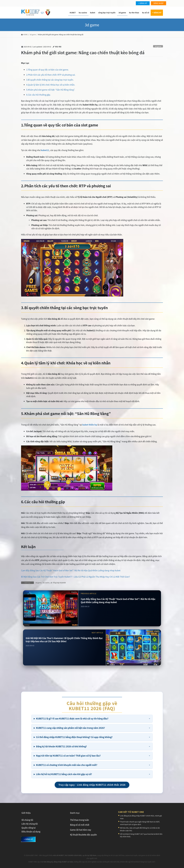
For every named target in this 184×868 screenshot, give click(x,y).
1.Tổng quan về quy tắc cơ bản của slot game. (47, 70)
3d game (158, 46)
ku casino (46, 583)
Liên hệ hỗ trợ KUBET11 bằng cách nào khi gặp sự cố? (64, 774)
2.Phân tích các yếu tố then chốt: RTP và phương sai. (51, 75)
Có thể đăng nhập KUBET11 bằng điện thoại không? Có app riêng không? (74, 737)
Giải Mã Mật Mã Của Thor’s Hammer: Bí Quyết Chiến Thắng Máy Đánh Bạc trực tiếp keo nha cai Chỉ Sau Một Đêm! (64, 640)
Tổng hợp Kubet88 (59, 583)
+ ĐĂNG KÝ (143, 3)
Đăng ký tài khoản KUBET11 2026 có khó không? (61, 746)
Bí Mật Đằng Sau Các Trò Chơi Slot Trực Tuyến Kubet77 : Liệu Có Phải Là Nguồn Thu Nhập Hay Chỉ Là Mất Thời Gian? (75, 577)
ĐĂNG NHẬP (159, 3)
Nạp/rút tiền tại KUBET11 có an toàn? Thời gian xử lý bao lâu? (68, 756)
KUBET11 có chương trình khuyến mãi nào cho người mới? (67, 765)
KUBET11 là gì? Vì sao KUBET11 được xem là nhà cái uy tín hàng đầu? (72, 718)
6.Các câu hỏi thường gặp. (38, 95)
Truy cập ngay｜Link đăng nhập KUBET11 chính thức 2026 (92, 785)
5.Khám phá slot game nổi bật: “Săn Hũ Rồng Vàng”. (51, 90)
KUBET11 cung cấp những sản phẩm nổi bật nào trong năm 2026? (70, 728)
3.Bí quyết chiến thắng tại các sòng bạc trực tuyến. (50, 80)
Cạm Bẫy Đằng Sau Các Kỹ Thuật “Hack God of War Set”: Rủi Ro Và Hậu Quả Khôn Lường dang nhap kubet (71, 570)
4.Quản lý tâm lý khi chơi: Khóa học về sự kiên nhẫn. (51, 85)
